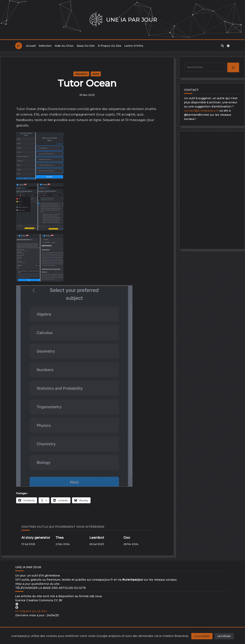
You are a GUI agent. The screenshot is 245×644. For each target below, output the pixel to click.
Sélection (45, 46)
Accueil (31, 46)
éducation (81, 74)
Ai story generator (36, 538)
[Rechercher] (233, 67)
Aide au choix (64, 46)
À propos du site (110, 46)
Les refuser (224, 636)
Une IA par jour (132, 20)
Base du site (86, 46)
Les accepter (202, 636)
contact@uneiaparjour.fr (201, 111)
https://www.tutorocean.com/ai (63, 109)
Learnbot (97, 538)
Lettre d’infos (134, 46)
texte (96, 74)
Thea (60, 538)
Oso (127, 538)
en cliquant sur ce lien (31, 611)
